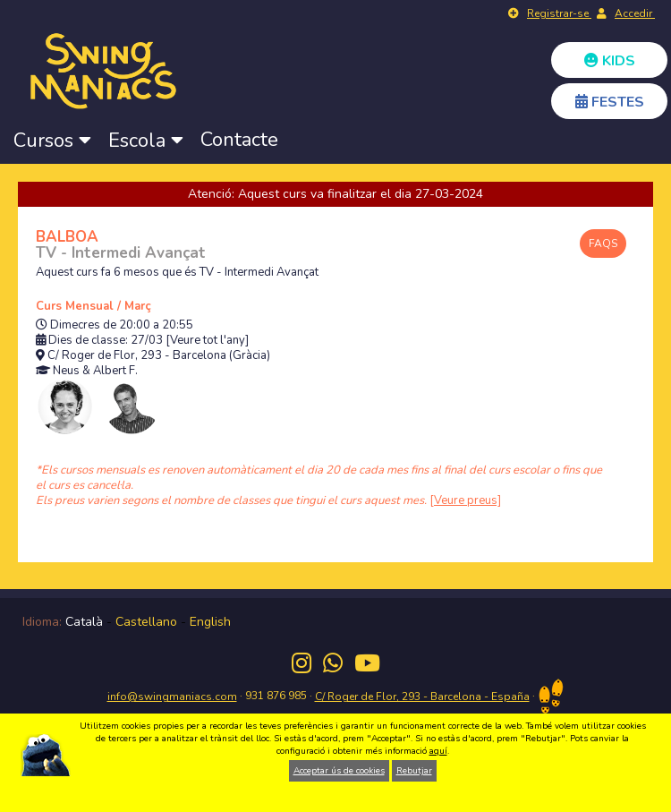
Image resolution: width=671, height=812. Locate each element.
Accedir (635, 13)
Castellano (146, 622)
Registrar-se (559, 13)
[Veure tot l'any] (207, 341)
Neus (66, 371)
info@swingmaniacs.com (172, 697)
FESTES (610, 102)
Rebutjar (414, 771)
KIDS (610, 61)
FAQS (603, 244)
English (210, 622)
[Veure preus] (465, 500)
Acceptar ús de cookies (339, 771)
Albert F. (115, 371)
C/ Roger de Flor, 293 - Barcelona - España (422, 697)
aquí (438, 751)
